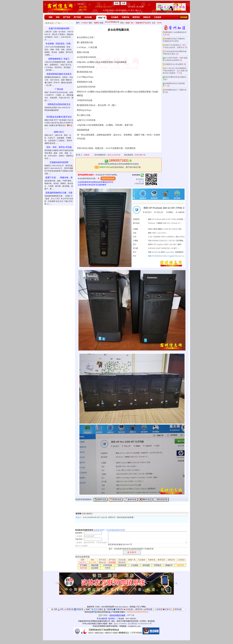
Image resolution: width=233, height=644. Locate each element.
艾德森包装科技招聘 (59, 162)
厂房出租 (59, 89)
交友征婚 (88, 17)
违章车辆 (83, 568)
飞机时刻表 (122, 565)
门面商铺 (109, 609)
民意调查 (112, 562)
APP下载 (131, 615)
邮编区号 (169, 565)
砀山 (81, 10)
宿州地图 (146, 565)
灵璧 (85, 7)
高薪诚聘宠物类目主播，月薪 (59, 193)
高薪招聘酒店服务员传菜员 (59, 74)
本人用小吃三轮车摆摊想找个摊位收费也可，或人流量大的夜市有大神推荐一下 (175, 71)
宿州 (102, 562)
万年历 (108, 568)
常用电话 (158, 565)
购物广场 (102, 18)
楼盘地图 (95, 565)
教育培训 (136, 17)
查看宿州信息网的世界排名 (138, 612)
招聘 (51, 17)
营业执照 (151, 621)
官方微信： (112, 615)
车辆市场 (125, 17)
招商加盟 (149, 609)
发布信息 (184, 17)
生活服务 (115, 17)
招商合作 (147, 17)
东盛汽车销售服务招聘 (59, 28)
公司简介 (143, 621)
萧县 (81, 7)
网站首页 (122, 562)
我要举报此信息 (108, 179)
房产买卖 (67, 17)
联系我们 (112, 619)
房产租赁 (77, 17)
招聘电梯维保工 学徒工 (59, 59)
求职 (58, 17)
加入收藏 (140, 7)
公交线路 (135, 565)
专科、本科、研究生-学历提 (59, 147)
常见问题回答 (102, 619)
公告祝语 (158, 17)
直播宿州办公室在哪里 (174, 64)
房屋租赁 (80, 609)
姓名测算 (95, 568)
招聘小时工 (59, 132)
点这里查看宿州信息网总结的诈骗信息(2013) (95, 182)
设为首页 (132, 7)
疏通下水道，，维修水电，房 (59, 178)
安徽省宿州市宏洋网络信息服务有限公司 (94, 621)
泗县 (85, 10)
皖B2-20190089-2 (121, 624)
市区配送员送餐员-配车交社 (59, 117)
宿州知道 (178, 609)
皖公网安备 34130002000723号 (140, 624)
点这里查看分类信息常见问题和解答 (92, 185)
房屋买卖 (70, 609)
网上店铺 (92, 562)
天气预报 (83, 565)
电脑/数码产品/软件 (143, 23)
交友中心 (83, 562)
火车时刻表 (108, 565)
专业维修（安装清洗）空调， (59, 44)
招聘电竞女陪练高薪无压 (59, 104)
